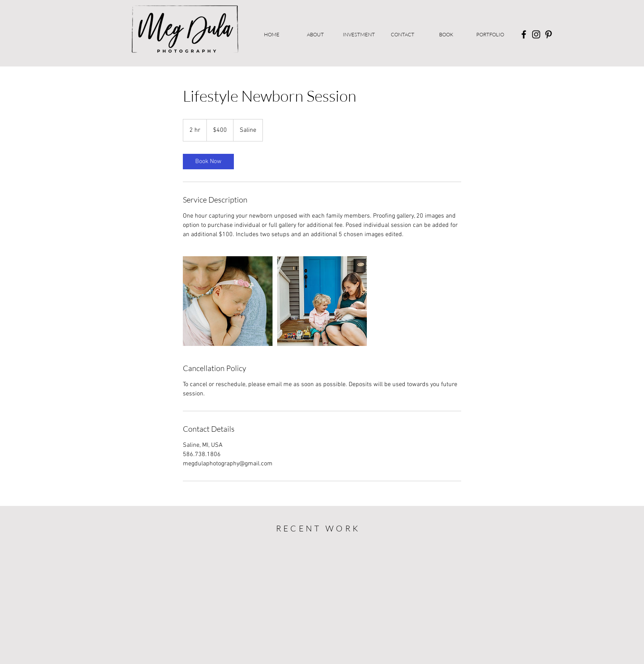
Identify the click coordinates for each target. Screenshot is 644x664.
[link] (208, 162)
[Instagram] (536, 34)
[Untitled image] (228, 301)
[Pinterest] (549, 34)
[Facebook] (524, 34)
